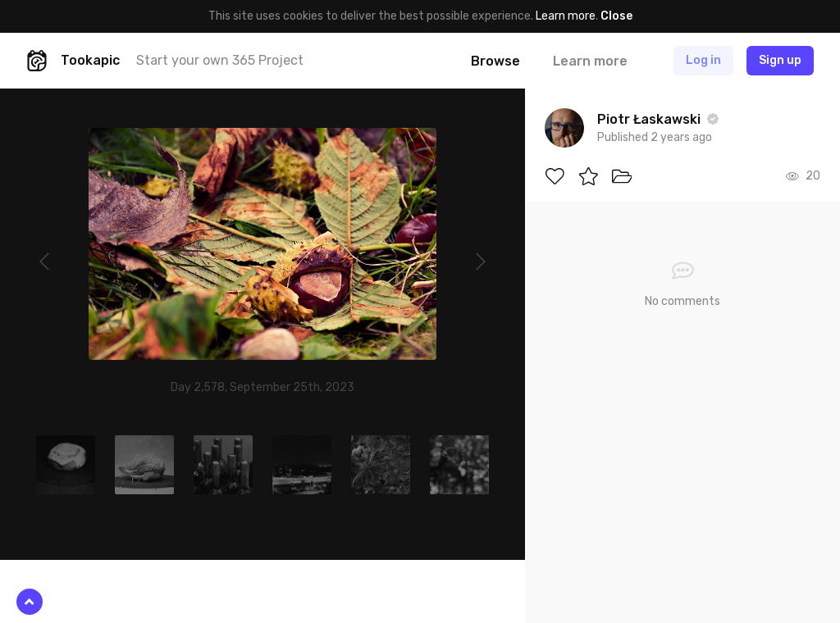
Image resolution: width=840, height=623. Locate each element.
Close (616, 16)
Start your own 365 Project (220, 60)
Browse (495, 61)
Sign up (780, 60)
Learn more (566, 16)
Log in (703, 60)
